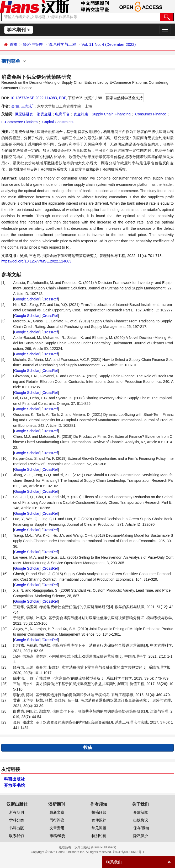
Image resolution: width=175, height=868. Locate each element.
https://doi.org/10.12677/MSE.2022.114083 (36, 261)
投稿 (88, 747)
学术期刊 (18, 30)
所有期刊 (17, 812)
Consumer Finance (150, 114)
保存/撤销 (141, 828)
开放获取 (141, 812)
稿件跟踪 (99, 820)
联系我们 (17, 836)
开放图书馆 (14, 785)
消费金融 (44, 114)
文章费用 (57, 828)
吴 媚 (15, 106)
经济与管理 (33, 44)
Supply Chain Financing (111, 114)
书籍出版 (17, 828)
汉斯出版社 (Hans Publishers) (95, 847)
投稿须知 (99, 812)
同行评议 (57, 820)
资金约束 (81, 114)
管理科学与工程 (62, 44)
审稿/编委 (57, 836)
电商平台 (62, 114)
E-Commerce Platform (19, 122)
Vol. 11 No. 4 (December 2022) (109, 44)
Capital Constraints (57, 122)
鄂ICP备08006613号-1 (129, 852)
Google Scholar (27, 299)
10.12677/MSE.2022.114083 (33, 98)
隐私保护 (141, 836)
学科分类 (17, 820)
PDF (62, 98)
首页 (14, 44)
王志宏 (27, 106)
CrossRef (50, 299)
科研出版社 (14, 779)
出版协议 (141, 820)
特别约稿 (99, 836)
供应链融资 (24, 114)
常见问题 (99, 828)
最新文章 (57, 812)
